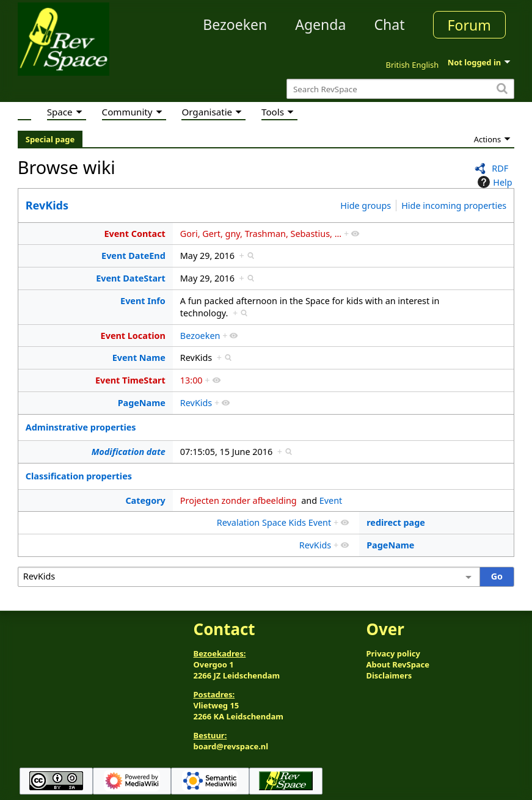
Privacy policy (393, 653)
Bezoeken (235, 24)
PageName (142, 403)
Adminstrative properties (81, 427)
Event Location (133, 336)
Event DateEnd (133, 256)
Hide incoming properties (454, 205)
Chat (389, 24)
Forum (469, 25)
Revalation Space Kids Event (274, 522)
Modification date (129, 452)
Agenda (320, 24)
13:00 (191, 380)
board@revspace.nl (231, 746)
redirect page (396, 522)
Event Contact (134, 234)
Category (145, 500)
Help (493, 182)
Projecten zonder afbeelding (239, 500)
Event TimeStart (130, 380)
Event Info (143, 301)
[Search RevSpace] (400, 89)
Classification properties (79, 476)
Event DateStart (131, 278)
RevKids (47, 205)
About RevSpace (398, 664)
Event (331, 500)
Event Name (139, 358)
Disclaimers (389, 675)
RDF (500, 168)
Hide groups (366, 205)
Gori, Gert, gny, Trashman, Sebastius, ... (261, 234)
